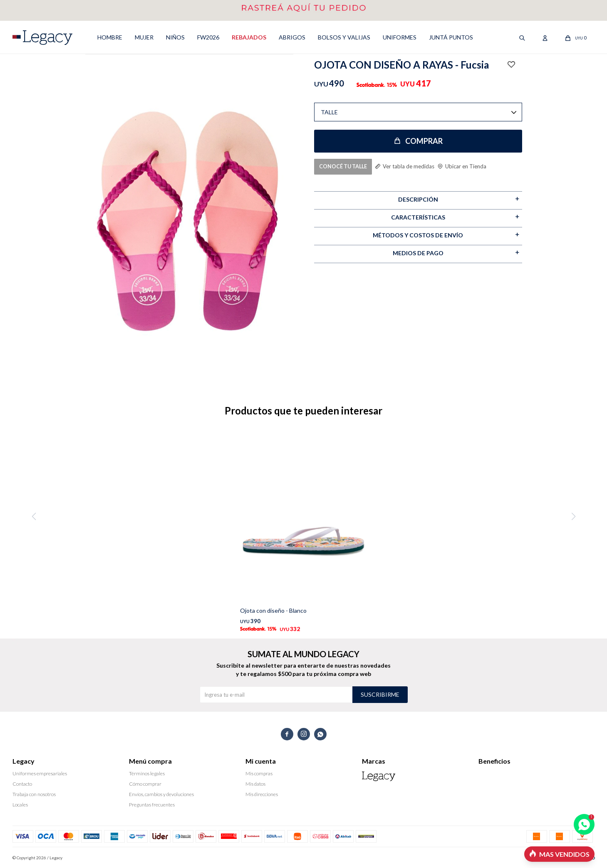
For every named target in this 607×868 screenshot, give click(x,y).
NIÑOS (175, 37)
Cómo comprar (145, 784)
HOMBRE (110, 37)
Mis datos (255, 784)
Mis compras (259, 773)
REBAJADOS (249, 37)
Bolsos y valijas (344, 37)
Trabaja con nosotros (34, 794)
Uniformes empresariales (40, 773)
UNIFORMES (400, 37)
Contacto (22, 784)
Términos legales (147, 773)
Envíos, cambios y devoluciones (161, 794)
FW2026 (208, 37)
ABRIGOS (292, 37)
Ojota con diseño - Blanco (273, 610)
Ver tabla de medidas (412, 166)
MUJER (144, 37)
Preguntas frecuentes (152, 805)
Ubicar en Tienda (471, 166)
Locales (20, 805)
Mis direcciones (262, 794)
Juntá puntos (451, 37)
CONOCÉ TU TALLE (344, 166)
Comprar (424, 141)
